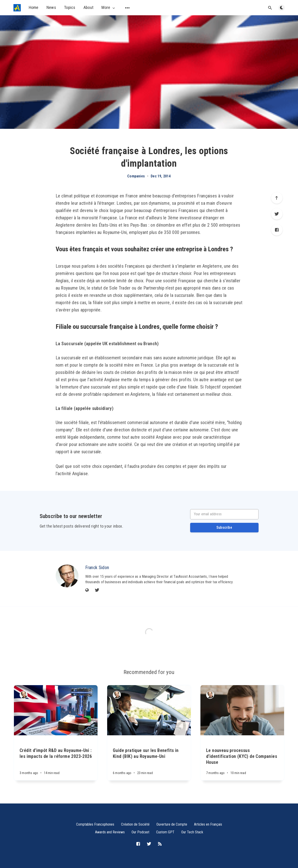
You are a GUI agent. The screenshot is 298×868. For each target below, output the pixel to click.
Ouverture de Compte (172, 824)
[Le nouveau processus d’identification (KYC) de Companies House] (242, 758)
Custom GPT (165, 832)
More (109, 8)
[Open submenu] (127, 8)
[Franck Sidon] (67, 576)
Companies (136, 176)
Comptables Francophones (95, 824)
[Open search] (270, 8)
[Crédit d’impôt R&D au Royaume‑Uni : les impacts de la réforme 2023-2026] (56, 758)
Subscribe (224, 527)
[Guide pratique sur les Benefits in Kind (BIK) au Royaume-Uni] (149, 758)
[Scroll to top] (277, 198)
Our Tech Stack (192, 832)
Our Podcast (140, 832)
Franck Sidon (97, 567)
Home (34, 7)
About (89, 7)
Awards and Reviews (110, 832)
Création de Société (135, 824)
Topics (70, 7)
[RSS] (160, 844)
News (51, 7)
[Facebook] (277, 230)
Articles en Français (208, 824)
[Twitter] (277, 214)
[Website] (87, 590)
